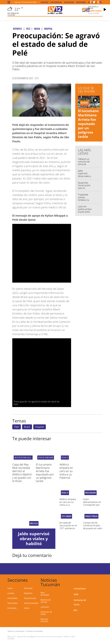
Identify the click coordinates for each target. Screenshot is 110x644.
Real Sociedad (45, 594)
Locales (44, 2)
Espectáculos (30, 598)
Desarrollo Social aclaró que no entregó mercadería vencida (84, 189)
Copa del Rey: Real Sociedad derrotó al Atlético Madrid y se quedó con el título (22, 473)
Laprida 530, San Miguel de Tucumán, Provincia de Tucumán (40, 637)
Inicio (10, 588)
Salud (27, 608)
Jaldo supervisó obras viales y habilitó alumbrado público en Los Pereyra (34, 546)
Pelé (17, 427)
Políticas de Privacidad (35, 631)
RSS (75, 610)
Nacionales (56, 2)
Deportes (28, 593)
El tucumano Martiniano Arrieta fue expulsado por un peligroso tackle (88, 124)
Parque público (91, 516)
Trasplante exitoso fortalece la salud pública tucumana (85, 200)
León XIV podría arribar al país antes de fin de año (85, 211)
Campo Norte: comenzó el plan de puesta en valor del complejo (93, 527)
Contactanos (80, 589)
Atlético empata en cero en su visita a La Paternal (66, 471)
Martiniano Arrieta (46, 601)
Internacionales (31, 603)
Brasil (27, 427)
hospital (40, 427)
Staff (76, 594)
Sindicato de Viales (46, 613)
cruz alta (34, 523)
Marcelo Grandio (44, 620)
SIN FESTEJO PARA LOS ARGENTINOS (26, 457)
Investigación (91, 493)
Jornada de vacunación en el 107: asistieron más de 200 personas (68, 528)
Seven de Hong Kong (46, 457)
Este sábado (66, 516)
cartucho (45, 607)
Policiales (69, 2)
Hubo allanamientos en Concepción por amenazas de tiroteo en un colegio (92, 506)
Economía (81, 2)
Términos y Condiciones (16, 631)
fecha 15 (65, 457)
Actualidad (12, 598)
